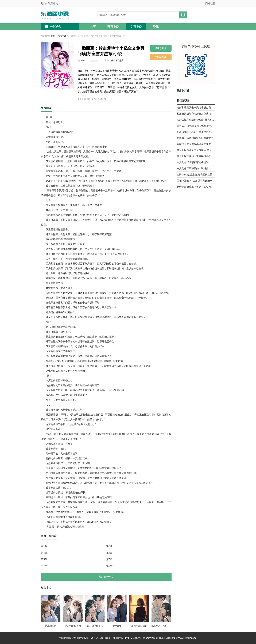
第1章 (44, 546)
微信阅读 (161, 57)
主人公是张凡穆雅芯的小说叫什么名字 (196, 162)
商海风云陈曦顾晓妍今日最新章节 (195, 138)
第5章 (44, 559)
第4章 (109, 553)
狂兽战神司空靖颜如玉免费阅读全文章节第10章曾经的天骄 (196, 126)
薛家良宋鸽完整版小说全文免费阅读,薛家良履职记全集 (196, 144)
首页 (93, 27)
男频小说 (113, 27)
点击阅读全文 (106, 577)
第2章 (109, 546)
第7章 (44, 566)
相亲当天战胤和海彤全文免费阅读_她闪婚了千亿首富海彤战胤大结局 (196, 114)
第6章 (109, 559)
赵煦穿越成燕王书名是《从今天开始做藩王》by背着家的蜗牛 (196, 187)
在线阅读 (161, 48)
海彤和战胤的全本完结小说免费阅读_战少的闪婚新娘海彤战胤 (196, 108)
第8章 (109, 566)
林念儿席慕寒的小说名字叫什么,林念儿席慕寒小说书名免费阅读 (196, 156)
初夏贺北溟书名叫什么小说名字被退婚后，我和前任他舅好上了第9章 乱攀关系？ (196, 132)
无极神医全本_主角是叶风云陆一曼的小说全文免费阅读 (196, 181)
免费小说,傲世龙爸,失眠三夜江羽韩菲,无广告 (196, 174)
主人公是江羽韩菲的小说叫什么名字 (196, 168)
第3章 (44, 553)
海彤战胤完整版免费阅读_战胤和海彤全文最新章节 (196, 120)
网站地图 (210, 3)
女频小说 (136, 27)
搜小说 (183, 15)
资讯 (156, 27)
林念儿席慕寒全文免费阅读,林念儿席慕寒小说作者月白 (196, 150)
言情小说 (62, 36)
